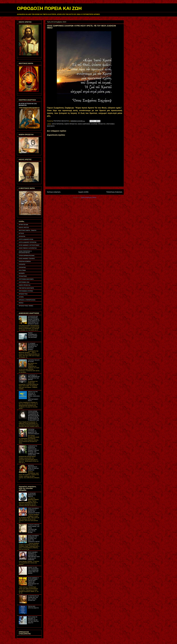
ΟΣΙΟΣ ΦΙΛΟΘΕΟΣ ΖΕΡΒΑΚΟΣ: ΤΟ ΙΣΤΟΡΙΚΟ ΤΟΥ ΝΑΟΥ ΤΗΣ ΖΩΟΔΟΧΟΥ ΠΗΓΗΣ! (34, 539)
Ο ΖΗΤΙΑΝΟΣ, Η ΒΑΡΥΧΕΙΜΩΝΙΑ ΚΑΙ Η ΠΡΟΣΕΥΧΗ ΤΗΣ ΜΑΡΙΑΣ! (34, 377)
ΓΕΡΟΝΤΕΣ (22, 264)
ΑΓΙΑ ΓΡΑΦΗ (22, 270)
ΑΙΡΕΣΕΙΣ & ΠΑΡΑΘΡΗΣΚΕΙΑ (27, 300)
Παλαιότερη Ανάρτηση (114, 192)
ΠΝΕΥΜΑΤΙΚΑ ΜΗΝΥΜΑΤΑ (26, 288)
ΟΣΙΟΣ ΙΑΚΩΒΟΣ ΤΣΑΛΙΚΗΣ (27, 259)
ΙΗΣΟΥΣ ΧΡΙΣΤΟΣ (24, 227)
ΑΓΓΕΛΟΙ (21, 233)
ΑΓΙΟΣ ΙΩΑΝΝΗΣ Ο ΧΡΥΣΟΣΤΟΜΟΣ (29, 245)
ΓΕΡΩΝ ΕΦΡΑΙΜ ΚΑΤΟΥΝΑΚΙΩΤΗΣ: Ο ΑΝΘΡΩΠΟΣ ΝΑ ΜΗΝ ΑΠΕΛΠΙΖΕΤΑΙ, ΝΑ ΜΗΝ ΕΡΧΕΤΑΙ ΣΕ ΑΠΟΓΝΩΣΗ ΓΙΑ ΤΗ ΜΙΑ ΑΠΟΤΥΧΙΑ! (34, 416)
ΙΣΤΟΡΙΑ (21, 297)
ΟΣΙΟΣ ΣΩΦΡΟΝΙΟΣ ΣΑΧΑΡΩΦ (88, 124)
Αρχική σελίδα (83, 192)
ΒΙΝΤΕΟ (21, 303)
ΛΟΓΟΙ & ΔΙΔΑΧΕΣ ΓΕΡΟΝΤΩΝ (28, 242)
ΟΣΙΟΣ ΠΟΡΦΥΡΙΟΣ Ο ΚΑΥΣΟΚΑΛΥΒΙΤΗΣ (25, 252)
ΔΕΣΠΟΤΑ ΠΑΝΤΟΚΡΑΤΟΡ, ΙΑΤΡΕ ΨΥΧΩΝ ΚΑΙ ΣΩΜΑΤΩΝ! (33, 468)
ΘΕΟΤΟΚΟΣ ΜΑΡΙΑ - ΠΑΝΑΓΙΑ (27, 230)
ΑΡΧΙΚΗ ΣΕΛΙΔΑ (23, 225)
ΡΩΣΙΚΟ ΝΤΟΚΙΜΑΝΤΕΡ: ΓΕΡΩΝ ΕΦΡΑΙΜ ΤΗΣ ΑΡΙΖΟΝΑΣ (33, 335)
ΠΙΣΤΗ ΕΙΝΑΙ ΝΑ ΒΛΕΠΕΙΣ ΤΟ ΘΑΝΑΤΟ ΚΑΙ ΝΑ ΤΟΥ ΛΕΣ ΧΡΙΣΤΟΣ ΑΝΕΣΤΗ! (33, 620)
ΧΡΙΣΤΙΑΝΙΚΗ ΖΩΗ (24, 282)
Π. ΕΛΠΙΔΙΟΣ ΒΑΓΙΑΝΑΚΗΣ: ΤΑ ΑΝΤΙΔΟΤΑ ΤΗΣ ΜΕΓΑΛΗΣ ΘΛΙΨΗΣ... (33, 346)
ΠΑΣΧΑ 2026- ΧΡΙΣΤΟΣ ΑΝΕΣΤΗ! (33, 607)
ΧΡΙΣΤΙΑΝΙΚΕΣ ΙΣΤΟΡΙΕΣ (26, 291)
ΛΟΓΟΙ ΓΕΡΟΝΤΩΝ (58, 124)
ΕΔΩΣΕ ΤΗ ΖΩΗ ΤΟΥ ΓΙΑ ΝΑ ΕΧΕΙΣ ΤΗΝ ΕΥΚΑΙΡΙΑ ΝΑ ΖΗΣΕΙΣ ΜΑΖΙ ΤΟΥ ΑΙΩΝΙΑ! (33, 570)
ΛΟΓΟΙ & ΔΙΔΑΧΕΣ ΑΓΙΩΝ (26, 239)
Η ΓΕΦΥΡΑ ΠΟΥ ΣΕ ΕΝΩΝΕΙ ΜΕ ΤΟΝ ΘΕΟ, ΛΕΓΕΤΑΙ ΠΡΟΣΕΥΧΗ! (33, 598)
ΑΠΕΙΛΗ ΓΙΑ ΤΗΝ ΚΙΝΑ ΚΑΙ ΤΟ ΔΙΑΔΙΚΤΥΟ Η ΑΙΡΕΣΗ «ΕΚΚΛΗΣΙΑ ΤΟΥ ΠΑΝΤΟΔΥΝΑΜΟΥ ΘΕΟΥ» (34, 396)
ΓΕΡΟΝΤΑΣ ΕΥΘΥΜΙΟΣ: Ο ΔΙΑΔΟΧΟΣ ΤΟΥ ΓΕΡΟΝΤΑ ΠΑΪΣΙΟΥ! (34, 432)
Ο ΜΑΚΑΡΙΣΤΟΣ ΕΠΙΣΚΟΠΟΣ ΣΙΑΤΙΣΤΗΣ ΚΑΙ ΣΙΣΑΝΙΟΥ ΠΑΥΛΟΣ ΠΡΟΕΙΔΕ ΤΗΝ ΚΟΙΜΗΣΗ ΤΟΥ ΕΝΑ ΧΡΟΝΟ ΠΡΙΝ (34, 450)
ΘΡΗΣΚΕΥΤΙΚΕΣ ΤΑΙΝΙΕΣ (26, 306)
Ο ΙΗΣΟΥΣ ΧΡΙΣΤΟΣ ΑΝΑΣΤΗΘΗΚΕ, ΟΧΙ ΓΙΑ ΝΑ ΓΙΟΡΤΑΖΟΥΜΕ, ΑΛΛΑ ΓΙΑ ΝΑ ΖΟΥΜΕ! (34, 529)
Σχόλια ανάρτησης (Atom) (89, 197)
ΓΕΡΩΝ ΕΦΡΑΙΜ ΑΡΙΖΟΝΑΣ (27, 256)
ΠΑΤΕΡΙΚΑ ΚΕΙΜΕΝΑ (25, 261)
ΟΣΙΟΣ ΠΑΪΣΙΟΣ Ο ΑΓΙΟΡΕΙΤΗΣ (28, 248)
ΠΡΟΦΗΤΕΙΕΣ (23, 276)
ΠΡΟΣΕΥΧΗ (102, 124)
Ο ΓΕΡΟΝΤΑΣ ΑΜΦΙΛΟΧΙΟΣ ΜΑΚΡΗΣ (32, 495)
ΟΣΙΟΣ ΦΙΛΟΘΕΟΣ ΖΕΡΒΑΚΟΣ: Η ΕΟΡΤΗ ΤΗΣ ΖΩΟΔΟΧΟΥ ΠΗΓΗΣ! (34, 511)
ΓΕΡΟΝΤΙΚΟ (22, 267)
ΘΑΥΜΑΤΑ (22, 273)
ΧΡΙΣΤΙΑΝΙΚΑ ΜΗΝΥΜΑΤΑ (26, 279)
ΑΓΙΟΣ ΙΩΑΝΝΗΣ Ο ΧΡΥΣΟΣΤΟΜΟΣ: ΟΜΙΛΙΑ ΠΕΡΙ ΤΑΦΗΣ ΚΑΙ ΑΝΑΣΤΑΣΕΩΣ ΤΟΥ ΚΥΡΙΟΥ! (33, 582)
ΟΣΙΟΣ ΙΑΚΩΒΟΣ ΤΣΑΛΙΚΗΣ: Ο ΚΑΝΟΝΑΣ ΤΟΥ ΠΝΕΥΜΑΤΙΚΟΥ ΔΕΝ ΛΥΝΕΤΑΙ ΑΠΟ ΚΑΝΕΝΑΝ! (34, 556)
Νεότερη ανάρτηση (54, 192)
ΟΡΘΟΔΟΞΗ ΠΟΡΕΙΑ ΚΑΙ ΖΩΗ (49, 8)
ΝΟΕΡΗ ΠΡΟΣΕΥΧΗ (71, 124)
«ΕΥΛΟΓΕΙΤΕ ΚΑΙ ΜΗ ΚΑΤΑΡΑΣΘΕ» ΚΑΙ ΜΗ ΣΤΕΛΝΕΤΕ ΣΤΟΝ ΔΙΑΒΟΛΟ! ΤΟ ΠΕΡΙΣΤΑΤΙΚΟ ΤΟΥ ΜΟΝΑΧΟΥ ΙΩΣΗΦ (34, 320)
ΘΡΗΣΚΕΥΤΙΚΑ (23, 294)
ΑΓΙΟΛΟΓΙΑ (22, 236)
